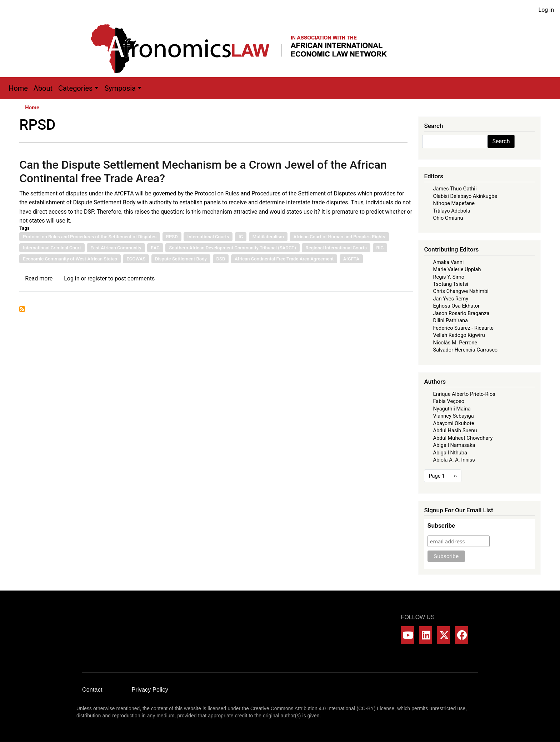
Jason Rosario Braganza (461, 313)
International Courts (208, 237)
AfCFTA (351, 259)
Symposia (120, 88)
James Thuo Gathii (455, 189)
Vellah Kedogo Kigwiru (459, 335)
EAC (155, 248)
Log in (546, 10)
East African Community (116, 248)
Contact (92, 690)
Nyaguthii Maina (452, 409)
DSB (221, 259)
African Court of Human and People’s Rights (339, 237)
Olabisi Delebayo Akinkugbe (465, 196)
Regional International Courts (336, 248)
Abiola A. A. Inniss (454, 460)
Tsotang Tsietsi (451, 284)
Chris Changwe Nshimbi (461, 291)
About (43, 88)
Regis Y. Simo (449, 277)
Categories (75, 88)
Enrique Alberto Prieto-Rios (464, 394)
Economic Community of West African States (70, 259)
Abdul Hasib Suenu (455, 430)
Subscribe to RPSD (22, 309)
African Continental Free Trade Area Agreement (284, 259)
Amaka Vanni (448, 262)
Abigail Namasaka (454, 445)
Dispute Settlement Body (181, 259)
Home (18, 88)
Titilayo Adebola (451, 211)
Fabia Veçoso (449, 401)
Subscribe (441, 526)
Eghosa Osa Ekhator (456, 306)
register (97, 278)
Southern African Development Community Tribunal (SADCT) (232, 248)
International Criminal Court (52, 248)
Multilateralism (268, 237)
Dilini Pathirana (450, 320)
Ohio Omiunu (448, 218)
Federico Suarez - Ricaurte (463, 328)
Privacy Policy (150, 690)
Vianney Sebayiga (453, 416)
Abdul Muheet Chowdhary (463, 438)
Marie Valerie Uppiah (457, 269)
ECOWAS (136, 259)
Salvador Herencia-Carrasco (465, 350)
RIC (380, 248)
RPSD (172, 237)
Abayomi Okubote (453, 423)
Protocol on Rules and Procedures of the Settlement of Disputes (90, 237)
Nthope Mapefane (454, 203)
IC (241, 237)
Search (501, 141)
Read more (39, 278)
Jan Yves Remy (451, 299)
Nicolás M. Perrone (455, 343)
